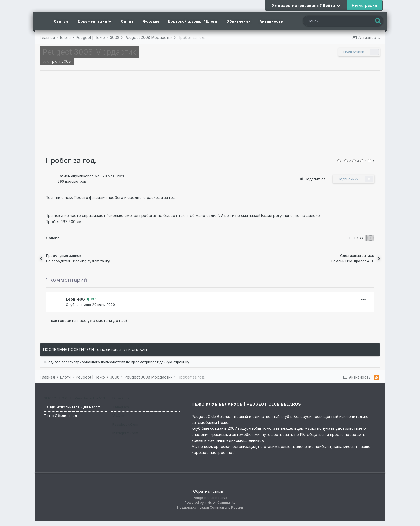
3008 (66, 61)
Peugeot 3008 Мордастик (89, 52)
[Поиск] (333, 22)
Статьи (61, 21)
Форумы (151, 21)
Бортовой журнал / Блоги (193, 21)
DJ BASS (356, 238)
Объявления (238, 21)
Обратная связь (208, 491)
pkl (55, 61)
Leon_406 (75, 299)
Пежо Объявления (60, 416)
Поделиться (313, 179)
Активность (271, 21)
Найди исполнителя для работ (72, 407)
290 (92, 299)
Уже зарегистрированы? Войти (306, 5)
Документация (95, 21)
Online (127, 21)
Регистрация (365, 5)
